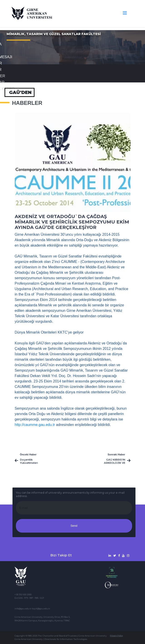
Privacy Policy (117, 636)
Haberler (27, 103)
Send (74, 526)
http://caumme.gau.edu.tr (35, 425)
